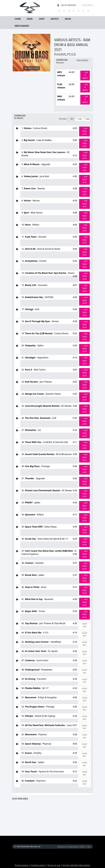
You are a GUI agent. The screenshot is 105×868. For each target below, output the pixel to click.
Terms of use (54, 865)
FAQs (82, 846)
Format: (63, 119)
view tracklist (84, 60)
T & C (89, 846)
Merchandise (22, 26)
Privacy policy (22, 865)
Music (68, 19)
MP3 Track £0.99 (84, 131)
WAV (87, 119)
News (30, 19)
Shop (42, 19)
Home (18, 19)
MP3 (71, 119)
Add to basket (85, 75)
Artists (55, 19)
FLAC (79, 119)
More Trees (73, 846)
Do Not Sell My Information (76, 865)
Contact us (62, 846)
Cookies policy (38, 865)
